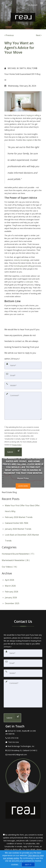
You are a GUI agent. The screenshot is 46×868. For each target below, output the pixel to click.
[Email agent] (12, 5)
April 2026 (10, 580)
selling (37, 115)
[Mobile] (23, 385)
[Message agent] (23, 742)
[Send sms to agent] (7, 5)
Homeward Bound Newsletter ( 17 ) (18, 554)
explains (30, 140)
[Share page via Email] (16, 5)
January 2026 (11, 598)
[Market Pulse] (23, 473)
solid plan (30, 282)
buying (29, 115)
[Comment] (23, 406)
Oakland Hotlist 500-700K (17, 523)
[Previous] (9, 35)
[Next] (39, 35)
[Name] (23, 365)
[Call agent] (3, 5)
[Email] (23, 375)
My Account (31, 5)
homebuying (19, 266)
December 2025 (12, 603)
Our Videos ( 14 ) (9, 567)
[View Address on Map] (23, 750)
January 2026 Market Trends (18, 529)
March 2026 (10, 586)
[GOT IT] (28, 864)
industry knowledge (22, 260)
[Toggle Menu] (42, 3)
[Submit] (12, 718)
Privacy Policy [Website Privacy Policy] (17, 445)
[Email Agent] (23, 755)
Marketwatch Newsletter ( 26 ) (16, 560)
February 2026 (12, 592)
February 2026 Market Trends (19, 517)
